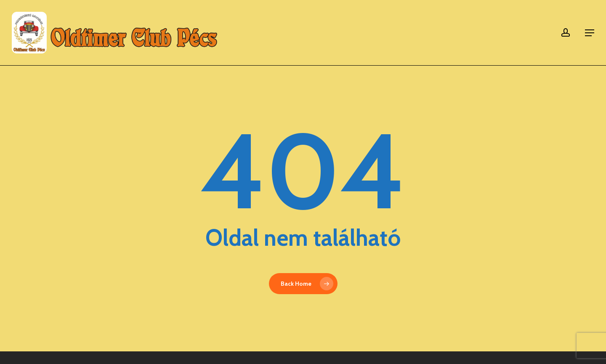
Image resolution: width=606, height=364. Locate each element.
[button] (590, 33)
